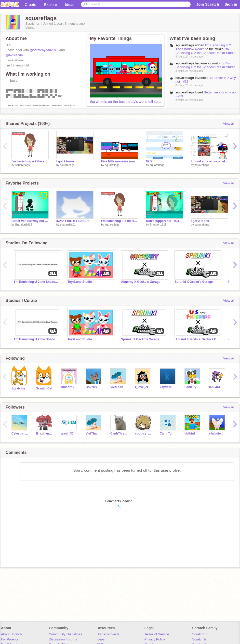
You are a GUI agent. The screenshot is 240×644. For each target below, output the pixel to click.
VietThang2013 (119, 387)
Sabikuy (190, 387)
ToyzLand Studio (80, 282)
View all (229, 124)
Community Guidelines (65, 634)
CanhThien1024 (119, 433)
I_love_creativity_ (144, 387)
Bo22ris (91, 387)
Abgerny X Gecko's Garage (141, 282)
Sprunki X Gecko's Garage (194, 282)
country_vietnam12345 (144, 433)
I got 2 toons (65, 161)
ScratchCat (44, 388)
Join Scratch (208, 4)
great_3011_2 (69, 433)
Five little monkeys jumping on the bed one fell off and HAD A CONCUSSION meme (120, 161)
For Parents (10, 639)
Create (30, 4)
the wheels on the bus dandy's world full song (126, 102)
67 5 (149, 161)
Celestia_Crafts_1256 (20, 433)
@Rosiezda (14, 55)
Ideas (70, 4)
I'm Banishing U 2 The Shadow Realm (203, 47)
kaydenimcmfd (168, 387)
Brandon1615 (24, 225)
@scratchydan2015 (44, 50)
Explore (51, 4)
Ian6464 (215, 387)
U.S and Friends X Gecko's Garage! (197, 339)
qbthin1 (190, 433)
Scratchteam (20, 388)
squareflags (185, 45)
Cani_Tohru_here (168, 433)
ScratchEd (200, 634)
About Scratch (11, 634)
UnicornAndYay (69, 387)
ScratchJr (199, 639)
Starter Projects (108, 634)
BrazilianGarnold (45, 433)
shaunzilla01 (68, 225)
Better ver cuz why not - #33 (30, 221)
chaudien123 (218, 433)
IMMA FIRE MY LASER (72, 221)
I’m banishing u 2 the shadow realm (30, 161)
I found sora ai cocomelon (209, 161)
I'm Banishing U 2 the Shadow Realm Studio (205, 51)
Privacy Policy (155, 639)
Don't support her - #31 (163, 221)
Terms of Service (157, 634)
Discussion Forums (63, 639)
